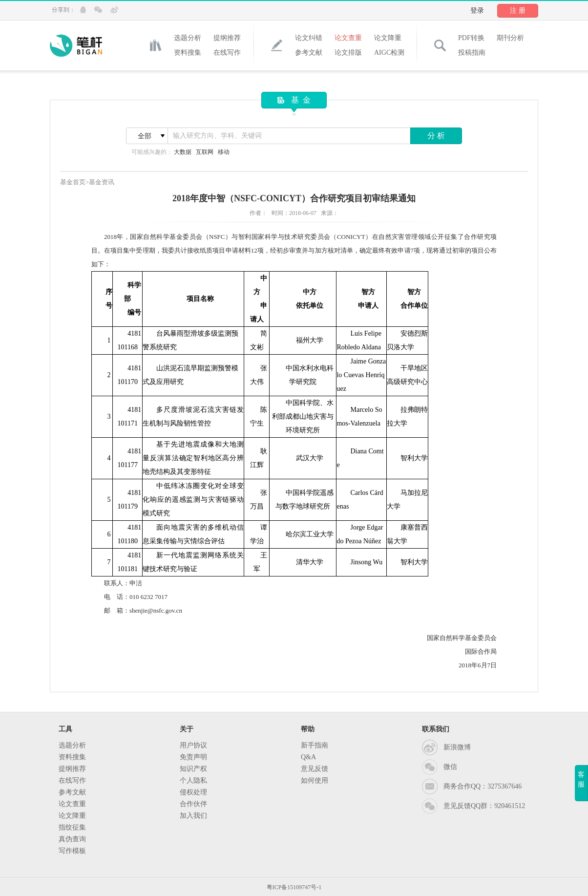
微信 (450, 767)
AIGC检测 (389, 53)
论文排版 (348, 53)
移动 (224, 152)
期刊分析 (510, 38)
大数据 (183, 152)
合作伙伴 (193, 804)
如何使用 (315, 780)
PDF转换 (471, 38)
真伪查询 (72, 839)
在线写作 (227, 53)
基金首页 (73, 182)
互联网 (205, 152)
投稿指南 (472, 53)
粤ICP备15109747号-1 (294, 887)
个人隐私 (193, 780)
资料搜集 (188, 53)
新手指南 (315, 745)
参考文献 (309, 53)
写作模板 (72, 851)
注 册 (518, 11)
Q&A (308, 757)
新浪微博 (457, 747)
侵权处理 (193, 792)
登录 (477, 11)
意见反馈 (315, 769)
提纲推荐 (227, 38)
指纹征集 (72, 827)
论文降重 (388, 38)
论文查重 (348, 38)
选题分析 (188, 38)
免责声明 (193, 757)
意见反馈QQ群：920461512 (484, 806)
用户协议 (193, 745)
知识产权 (193, 769)
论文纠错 (309, 38)
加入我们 (193, 816)
